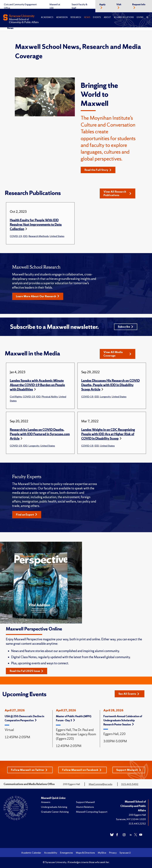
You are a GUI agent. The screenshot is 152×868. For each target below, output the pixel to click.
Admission (62, 17)
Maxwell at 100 (55, 6)
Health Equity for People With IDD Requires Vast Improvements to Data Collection (36, 225)
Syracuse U (125, 853)
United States (57, 236)
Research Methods (39, 236)
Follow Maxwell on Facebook (82, 770)
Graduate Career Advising (55, 812)
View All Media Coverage (117, 354)
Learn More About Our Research (38, 296)
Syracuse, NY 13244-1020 (131, 819)
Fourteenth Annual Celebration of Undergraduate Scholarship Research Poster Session (123, 720)
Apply (102, 5)
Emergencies (66, 853)
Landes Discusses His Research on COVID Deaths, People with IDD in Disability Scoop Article (110, 385)
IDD (25, 236)
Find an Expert (27, 515)
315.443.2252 (137, 824)
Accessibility (51, 853)
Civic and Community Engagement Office (20, 6)
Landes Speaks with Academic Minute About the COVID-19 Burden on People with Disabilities (37, 385)
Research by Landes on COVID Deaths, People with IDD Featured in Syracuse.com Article (40, 434)
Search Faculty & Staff (79, 6)
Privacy (113, 853)
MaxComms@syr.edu (101, 784)
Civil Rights (16, 397)
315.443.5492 (130, 784)
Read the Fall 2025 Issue (26, 671)
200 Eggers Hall (137, 815)
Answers (46, 802)
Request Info (139, 5)
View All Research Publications (117, 193)
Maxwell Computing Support (92, 812)
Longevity (105, 397)
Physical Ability (50, 397)
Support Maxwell (129, 770)
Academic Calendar (31, 853)
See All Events (129, 694)
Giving (140, 17)
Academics (47, 17)
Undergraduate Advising (54, 807)
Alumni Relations (124, 17)
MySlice (102, 853)
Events (97, 17)
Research (76, 17)
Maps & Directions (85, 853)
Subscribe (126, 327)
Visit (119, 5)
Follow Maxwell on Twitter (29, 770)
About (107, 17)
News (87, 17)
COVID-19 (16, 236)
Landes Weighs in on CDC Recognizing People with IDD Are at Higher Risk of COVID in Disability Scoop (108, 434)
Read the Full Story (98, 170)
